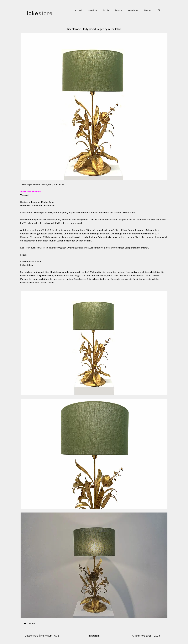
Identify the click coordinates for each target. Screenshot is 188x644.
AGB (57, 636)
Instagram (94, 636)
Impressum (46, 636)
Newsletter (133, 10)
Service (118, 10)
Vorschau (92, 10)
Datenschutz (32, 636)
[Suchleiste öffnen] (159, 10)
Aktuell (79, 10)
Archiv (106, 10)
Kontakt (148, 10)
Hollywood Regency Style (61, 212)
